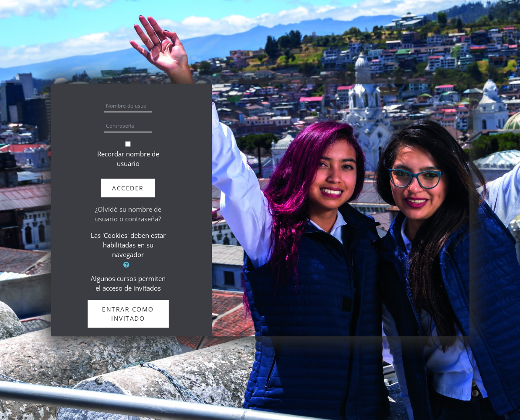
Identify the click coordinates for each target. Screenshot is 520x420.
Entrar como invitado (128, 314)
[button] (128, 265)
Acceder (128, 188)
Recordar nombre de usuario (128, 159)
